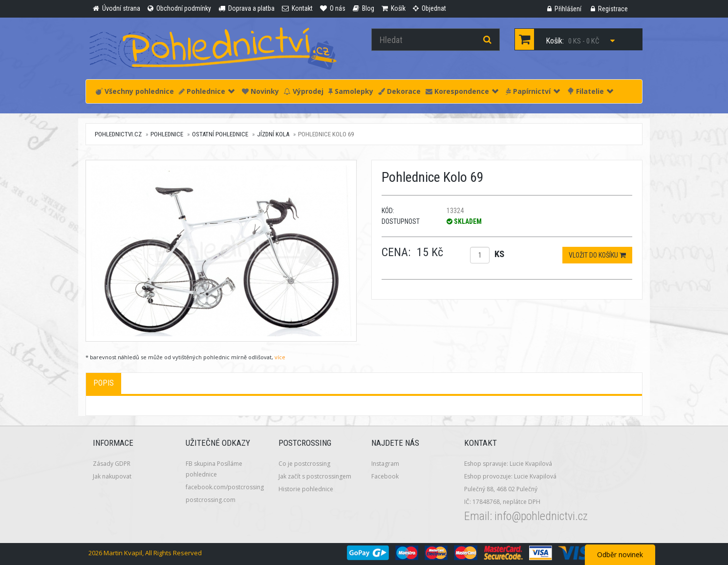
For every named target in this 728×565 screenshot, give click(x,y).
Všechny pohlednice (135, 91)
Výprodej (304, 91)
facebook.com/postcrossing (225, 487)
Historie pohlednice (306, 489)
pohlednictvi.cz (118, 134)
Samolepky (351, 91)
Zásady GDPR (112, 464)
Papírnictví (533, 91)
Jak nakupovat (112, 476)
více (280, 357)
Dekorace (399, 91)
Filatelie (590, 91)
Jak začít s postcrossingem (315, 476)
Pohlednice (207, 91)
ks (499, 254)
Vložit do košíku (597, 255)
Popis (104, 383)
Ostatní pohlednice (220, 134)
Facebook (385, 476)
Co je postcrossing (304, 464)
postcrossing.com (211, 500)
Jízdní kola (273, 134)
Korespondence (462, 91)
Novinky (260, 91)
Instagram (385, 464)
